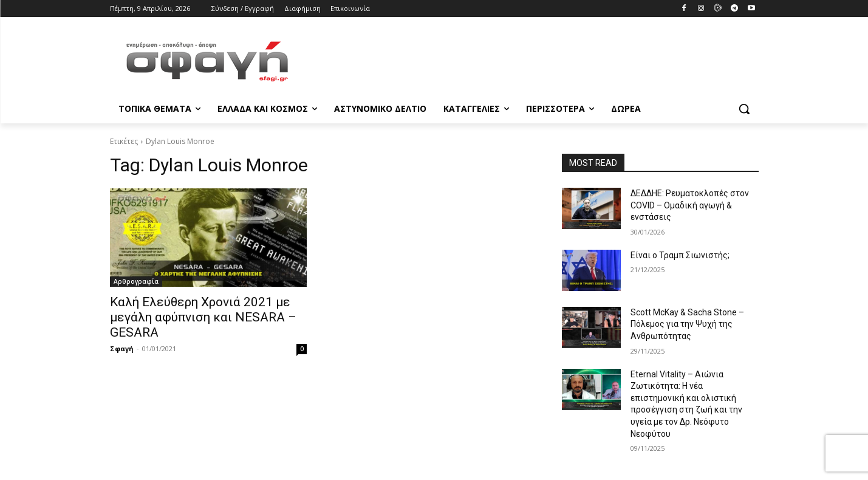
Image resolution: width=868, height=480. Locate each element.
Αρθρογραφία (136, 281)
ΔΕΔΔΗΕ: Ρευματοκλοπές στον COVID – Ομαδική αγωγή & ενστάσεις (690, 205)
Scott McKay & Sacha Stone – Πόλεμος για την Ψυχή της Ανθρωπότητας (687, 324)
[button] (744, 109)
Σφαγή (122, 348)
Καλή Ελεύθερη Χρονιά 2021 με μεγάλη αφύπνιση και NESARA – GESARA (203, 317)
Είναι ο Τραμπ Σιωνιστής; (680, 255)
